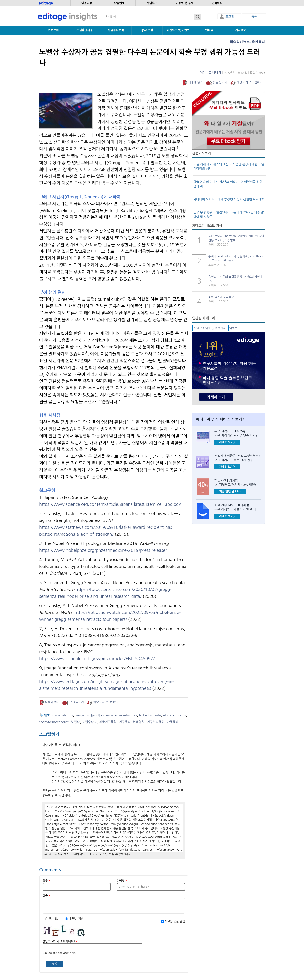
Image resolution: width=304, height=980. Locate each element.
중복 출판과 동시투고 (221, 297)
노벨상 (75, 722)
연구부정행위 (156, 722)
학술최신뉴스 (240, 42)
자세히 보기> (227, 442)
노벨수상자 (89, 722)
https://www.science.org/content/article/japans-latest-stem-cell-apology (110, 504)
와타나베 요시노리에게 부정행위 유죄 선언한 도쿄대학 (229, 199)
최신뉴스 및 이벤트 (178, 30)
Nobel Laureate (150, 715)
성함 (46, 881)
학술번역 (119, 3)
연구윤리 (125, 722)
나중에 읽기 (195, 82)
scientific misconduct (54, 722)
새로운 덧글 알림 (175, 921)
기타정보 (240, 30)
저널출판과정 (85, 30)
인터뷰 (209, 30)
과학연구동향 (108, 722)
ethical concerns (175, 715)
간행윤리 (173, 722)
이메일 (122, 881)
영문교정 (87, 3)
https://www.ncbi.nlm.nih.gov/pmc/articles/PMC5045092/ (97, 659)
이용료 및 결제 (184, 3)
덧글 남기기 (220, 82)
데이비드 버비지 (210, 73)
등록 (254, 16)
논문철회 (139, 722)
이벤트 (233, 328)
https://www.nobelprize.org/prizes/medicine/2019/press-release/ (103, 550)
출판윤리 (258, 42)
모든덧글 (55, 919)
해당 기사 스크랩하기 (250, 82)
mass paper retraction (121, 715)
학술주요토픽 (116, 30)
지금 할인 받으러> (230, 492)
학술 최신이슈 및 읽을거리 (210, 328)
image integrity (62, 715)
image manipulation (89, 715)
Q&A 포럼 (147, 30)
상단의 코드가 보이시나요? (60, 941)
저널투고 (152, 3)
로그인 (230, 16)
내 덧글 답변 (76, 919)
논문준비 (54, 30)
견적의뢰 (217, 3)
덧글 (46, 896)
